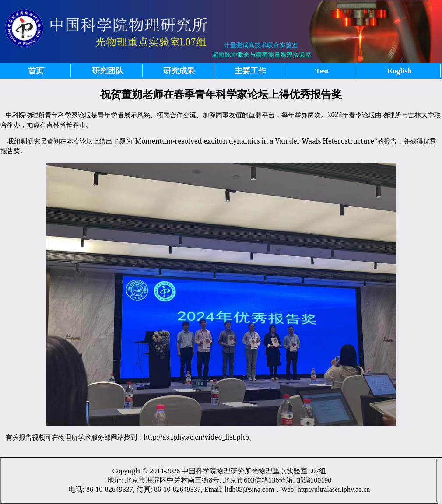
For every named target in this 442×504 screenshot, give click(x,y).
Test (322, 71)
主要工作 (250, 71)
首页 (36, 71)
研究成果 (179, 71)
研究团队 (108, 71)
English (400, 71)
